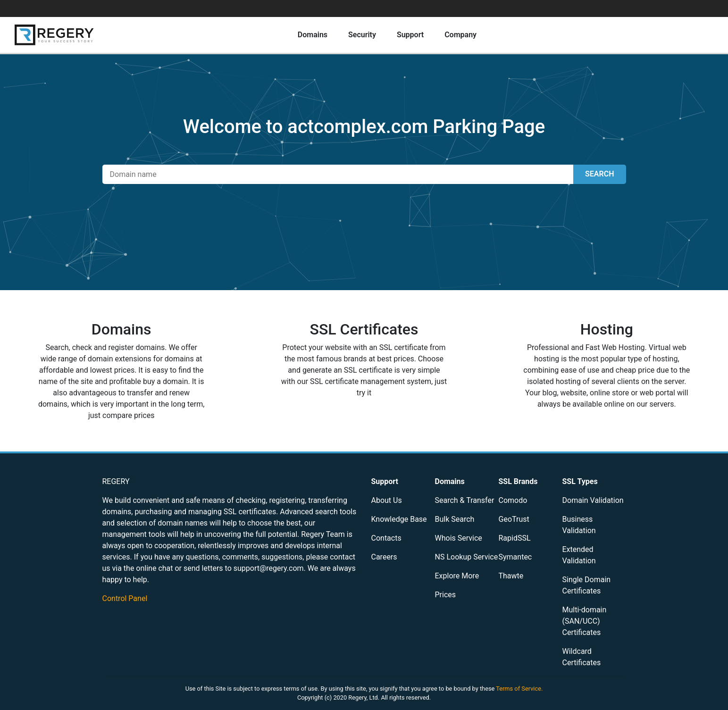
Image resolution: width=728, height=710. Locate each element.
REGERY (116, 481)
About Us (387, 500)
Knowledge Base (399, 519)
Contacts (386, 538)
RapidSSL (515, 538)
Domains (313, 35)
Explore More (457, 576)
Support (410, 35)
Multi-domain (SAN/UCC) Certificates (585, 621)
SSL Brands (518, 481)
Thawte (511, 576)
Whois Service (459, 538)
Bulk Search (455, 519)
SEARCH (599, 174)
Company (460, 35)
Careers (384, 557)
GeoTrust (514, 519)
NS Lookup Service (467, 557)
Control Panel (125, 598)
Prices (446, 595)
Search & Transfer (465, 500)
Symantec (515, 557)
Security (362, 35)
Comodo (513, 500)
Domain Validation (593, 500)
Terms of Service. (519, 689)
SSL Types (580, 481)
